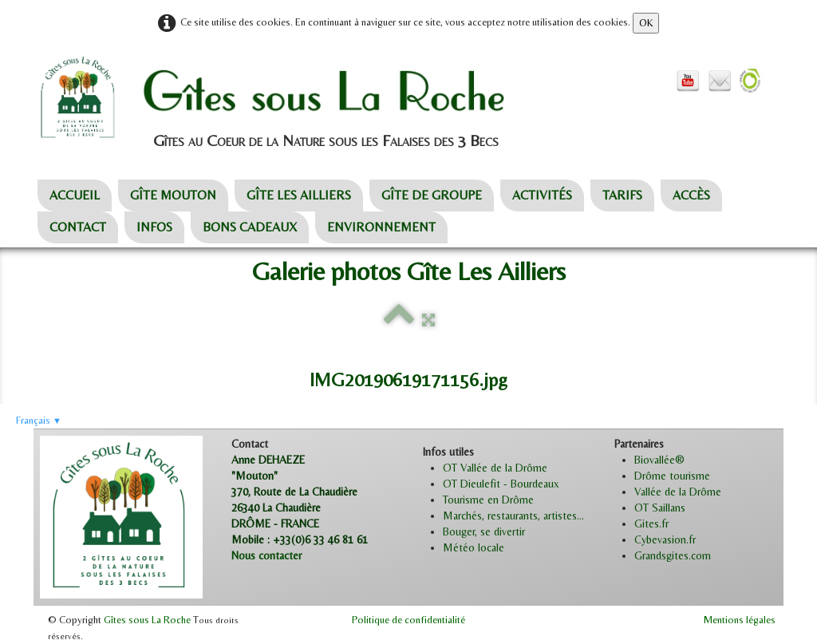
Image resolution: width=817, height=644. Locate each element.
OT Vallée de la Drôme (495, 468)
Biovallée (655, 460)
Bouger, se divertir (484, 531)
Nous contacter (266, 555)
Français (39, 420)
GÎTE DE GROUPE (432, 195)
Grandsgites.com (673, 555)
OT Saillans (660, 508)
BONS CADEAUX (250, 227)
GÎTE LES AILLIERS (299, 195)
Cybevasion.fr (665, 539)
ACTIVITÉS (542, 195)
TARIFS (622, 195)
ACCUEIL (75, 195)
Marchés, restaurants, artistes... (513, 516)
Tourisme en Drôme (488, 500)
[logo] (306, 98)
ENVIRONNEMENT (381, 227)
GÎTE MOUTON (173, 195)
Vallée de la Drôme (678, 492)
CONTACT (78, 227)
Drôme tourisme (672, 476)
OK (646, 23)
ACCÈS (691, 195)
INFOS (154, 227)
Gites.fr (651, 523)
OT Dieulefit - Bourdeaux (501, 484)
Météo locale (474, 547)
